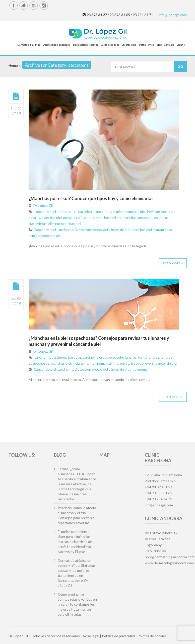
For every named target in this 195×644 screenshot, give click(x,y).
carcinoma (65, 230)
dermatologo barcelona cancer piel (84, 212)
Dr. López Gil (43, 206)
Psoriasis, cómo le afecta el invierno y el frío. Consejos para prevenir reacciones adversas (77, 515)
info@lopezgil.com (173, 15)
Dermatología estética (86, 45)
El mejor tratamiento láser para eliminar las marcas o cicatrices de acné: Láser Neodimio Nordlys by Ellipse (75, 542)
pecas (164, 218)
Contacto (169, 45)
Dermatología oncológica (57, 45)
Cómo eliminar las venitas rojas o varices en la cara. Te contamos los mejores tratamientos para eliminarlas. (77, 604)
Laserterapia (129, 45)
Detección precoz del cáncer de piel (103, 230)
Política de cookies (152, 636)
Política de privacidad (118, 636)
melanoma (80, 363)
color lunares (126, 357)
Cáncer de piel (45, 230)
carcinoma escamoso (99, 357)
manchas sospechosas (140, 218)
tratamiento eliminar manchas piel (55, 224)
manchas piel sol (109, 218)
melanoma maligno (104, 363)
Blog (159, 45)
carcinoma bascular (66, 357)
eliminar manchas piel (129, 212)
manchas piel (52, 218)
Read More (173, 263)
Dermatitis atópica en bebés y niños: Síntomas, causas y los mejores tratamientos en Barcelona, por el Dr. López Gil (77, 573)
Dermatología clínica (29, 45)
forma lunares (149, 357)
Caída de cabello (110, 45)
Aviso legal (91, 636)
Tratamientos (146, 45)
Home (13, 65)
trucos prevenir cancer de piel (154, 363)
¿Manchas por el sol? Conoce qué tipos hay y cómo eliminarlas (91, 198)
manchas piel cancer (79, 218)
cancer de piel (45, 212)
